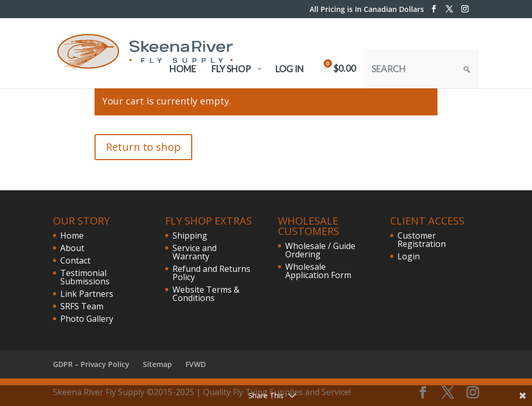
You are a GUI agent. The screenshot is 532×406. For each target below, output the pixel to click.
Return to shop (143, 147)
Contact (75, 260)
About (72, 248)
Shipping (190, 235)
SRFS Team (82, 306)
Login (409, 256)
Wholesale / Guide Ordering (320, 250)
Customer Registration (422, 240)
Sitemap (157, 364)
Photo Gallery (87, 319)
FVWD (196, 364)
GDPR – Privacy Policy (91, 364)
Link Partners (87, 294)
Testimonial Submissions (85, 277)
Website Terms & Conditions (206, 294)
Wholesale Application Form (318, 271)
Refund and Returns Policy (211, 273)
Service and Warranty (195, 252)
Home (72, 235)
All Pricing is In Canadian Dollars (367, 10)
